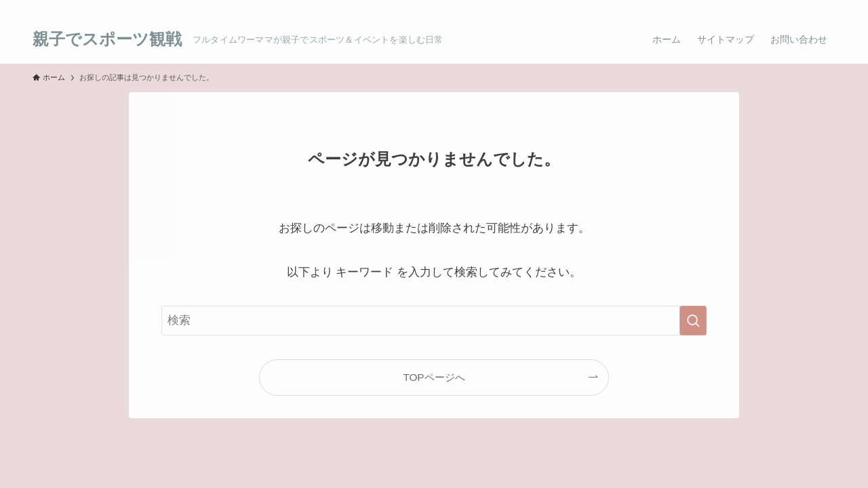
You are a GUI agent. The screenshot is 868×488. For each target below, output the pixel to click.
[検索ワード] (434, 321)
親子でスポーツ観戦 (107, 39)
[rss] (809, 7)
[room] (791, 7)
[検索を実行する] (693, 321)
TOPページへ (434, 377)
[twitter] (774, 7)
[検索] (827, 7)
